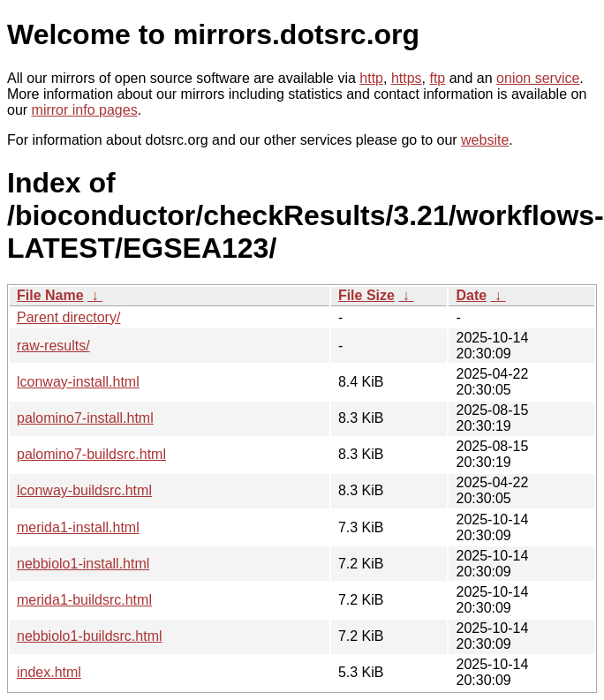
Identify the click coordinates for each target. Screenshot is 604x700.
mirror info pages (85, 110)
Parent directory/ (68, 317)
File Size (366, 295)
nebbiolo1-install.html (83, 564)
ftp (437, 78)
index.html (49, 672)
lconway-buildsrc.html (84, 490)
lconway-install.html (78, 382)
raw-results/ (53, 346)
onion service (538, 78)
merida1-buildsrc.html (84, 600)
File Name (50, 295)
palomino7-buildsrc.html (91, 454)
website (485, 140)
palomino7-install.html (85, 418)
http (371, 78)
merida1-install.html (78, 527)
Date (471, 295)
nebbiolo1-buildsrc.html (90, 636)
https (407, 78)
